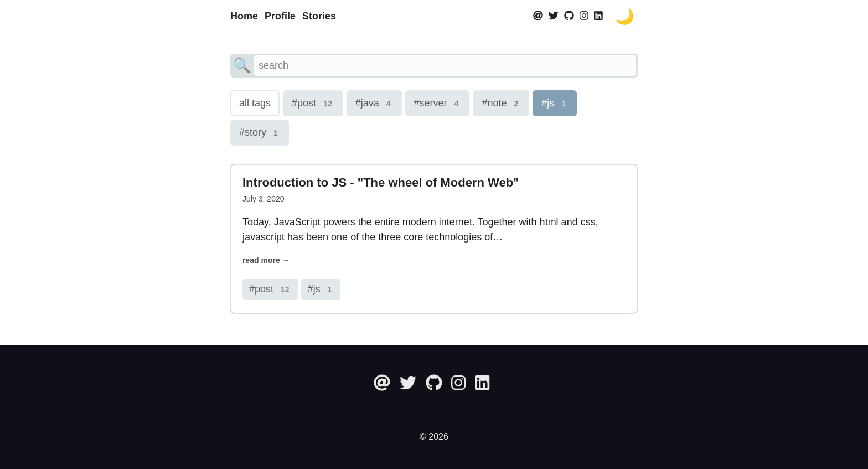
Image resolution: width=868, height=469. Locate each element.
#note (501, 104)
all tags (255, 103)
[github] (569, 16)
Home (244, 16)
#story (260, 133)
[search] (445, 66)
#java (374, 104)
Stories (319, 16)
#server (438, 104)
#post (313, 104)
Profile (280, 16)
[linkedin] (598, 16)
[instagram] (584, 16)
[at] (539, 16)
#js (555, 104)
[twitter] (554, 16)
